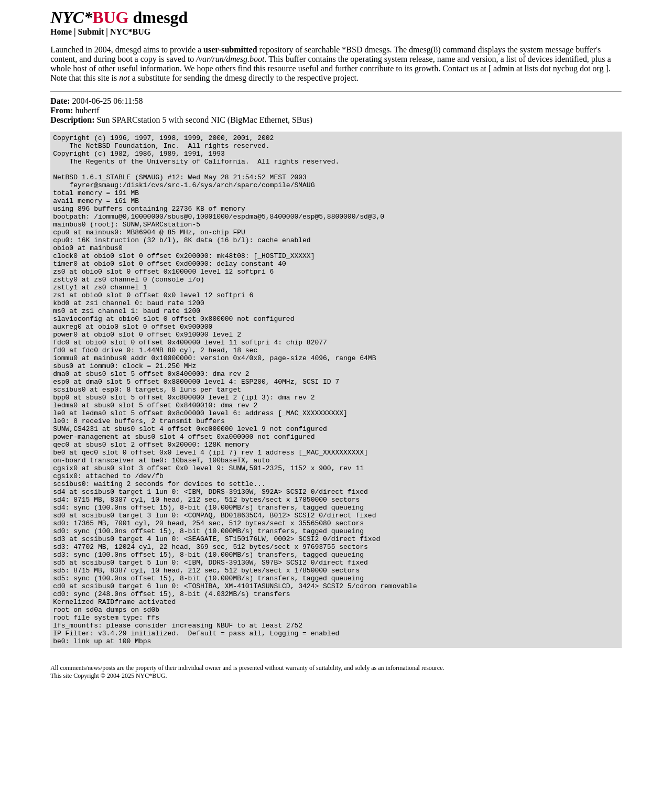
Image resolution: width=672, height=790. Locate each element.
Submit (91, 32)
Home (61, 32)
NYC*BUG (130, 32)
